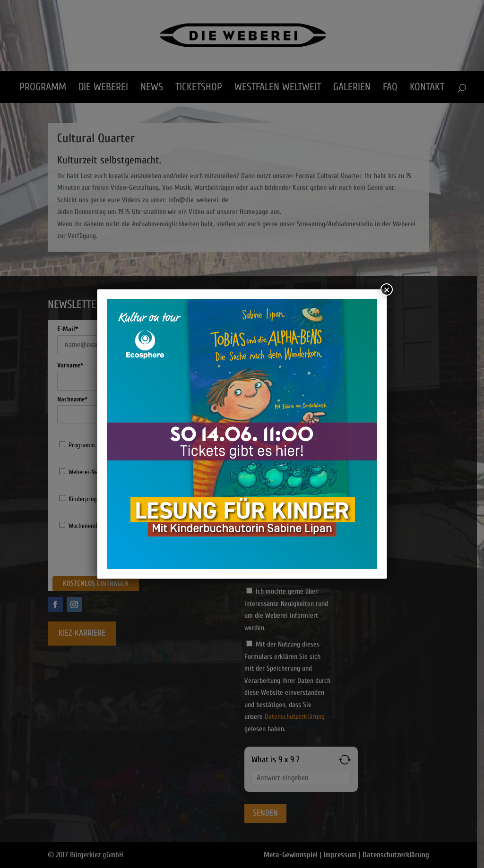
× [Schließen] (387, 289)
